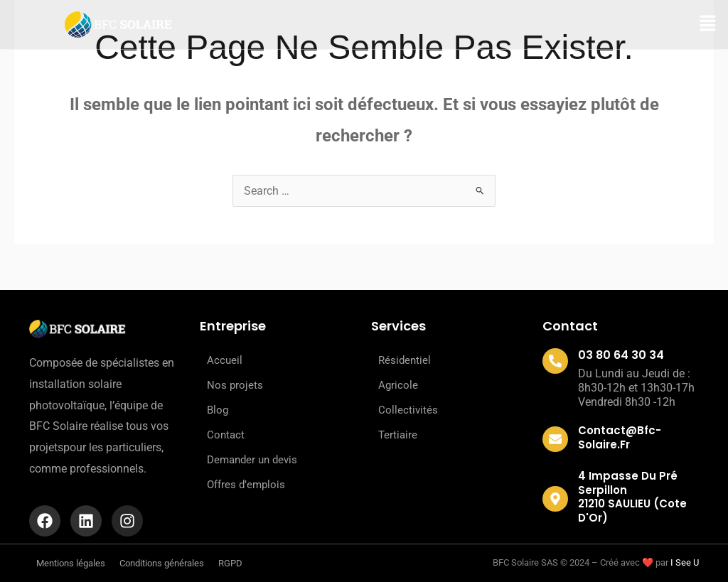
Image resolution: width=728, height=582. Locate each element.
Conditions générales (162, 563)
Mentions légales (71, 563)
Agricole (398, 385)
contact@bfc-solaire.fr (620, 437)
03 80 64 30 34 (621, 355)
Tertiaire (398, 435)
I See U (685, 562)
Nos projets (235, 385)
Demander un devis (252, 460)
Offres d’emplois (246, 485)
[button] (708, 25)
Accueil (225, 360)
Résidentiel (405, 360)
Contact (226, 435)
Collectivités (408, 410)
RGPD (230, 563)
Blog (218, 410)
